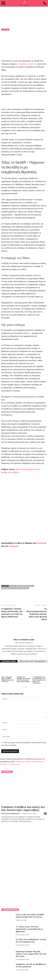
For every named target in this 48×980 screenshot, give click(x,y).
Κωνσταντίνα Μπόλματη (11, 813)
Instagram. (14, 546)
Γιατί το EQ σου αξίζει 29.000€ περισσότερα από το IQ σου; (7, 679)
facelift (13, 586)
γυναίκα (31, 586)
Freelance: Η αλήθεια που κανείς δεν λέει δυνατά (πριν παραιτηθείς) (24, 679)
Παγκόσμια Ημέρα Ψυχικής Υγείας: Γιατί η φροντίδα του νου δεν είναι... (31, 954)
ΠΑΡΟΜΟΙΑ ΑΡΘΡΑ (9, 661)
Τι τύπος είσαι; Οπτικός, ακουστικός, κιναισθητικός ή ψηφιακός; (29, 929)
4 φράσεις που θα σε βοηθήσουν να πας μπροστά (31, 965)
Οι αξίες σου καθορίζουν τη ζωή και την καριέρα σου (31, 941)
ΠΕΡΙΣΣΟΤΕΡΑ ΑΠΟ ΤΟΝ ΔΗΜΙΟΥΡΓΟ (33, 661)
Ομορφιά (5, 30)
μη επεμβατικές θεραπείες (26, 64)
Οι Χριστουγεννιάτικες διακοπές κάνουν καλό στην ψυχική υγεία (37, 614)
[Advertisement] (24, 12)
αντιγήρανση (22, 586)
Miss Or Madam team (12, 42)
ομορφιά (25, 588)
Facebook (42, 543)
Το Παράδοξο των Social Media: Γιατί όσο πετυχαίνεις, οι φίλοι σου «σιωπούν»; (39, 680)
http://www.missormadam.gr (24, 643)
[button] (44, 3)
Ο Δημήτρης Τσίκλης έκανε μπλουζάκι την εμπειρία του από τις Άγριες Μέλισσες (12, 613)
